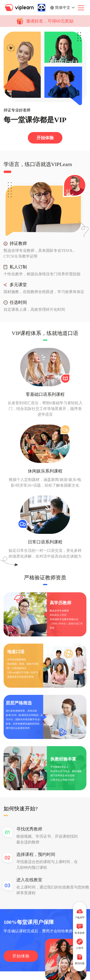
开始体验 (45, 138)
